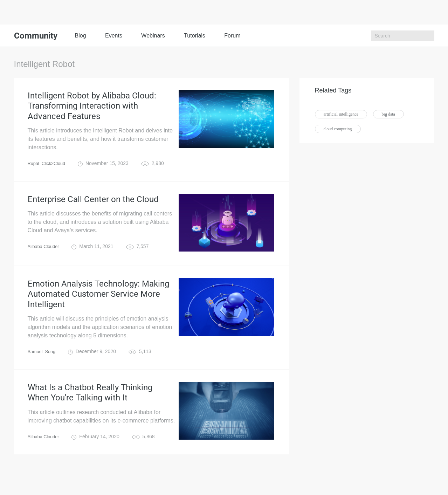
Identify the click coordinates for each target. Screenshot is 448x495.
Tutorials (195, 36)
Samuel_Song (43, 366)
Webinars (153, 36)
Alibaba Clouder (45, 256)
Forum (232, 36)
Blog (81, 36)
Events (114, 36)
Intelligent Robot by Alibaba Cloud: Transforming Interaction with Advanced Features (92, 109)
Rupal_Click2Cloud (49, 170)
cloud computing (338, 129)
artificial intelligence (341, 114)
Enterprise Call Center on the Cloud (93, 207)
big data (388, 114)
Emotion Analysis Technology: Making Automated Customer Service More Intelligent (98, 305)
